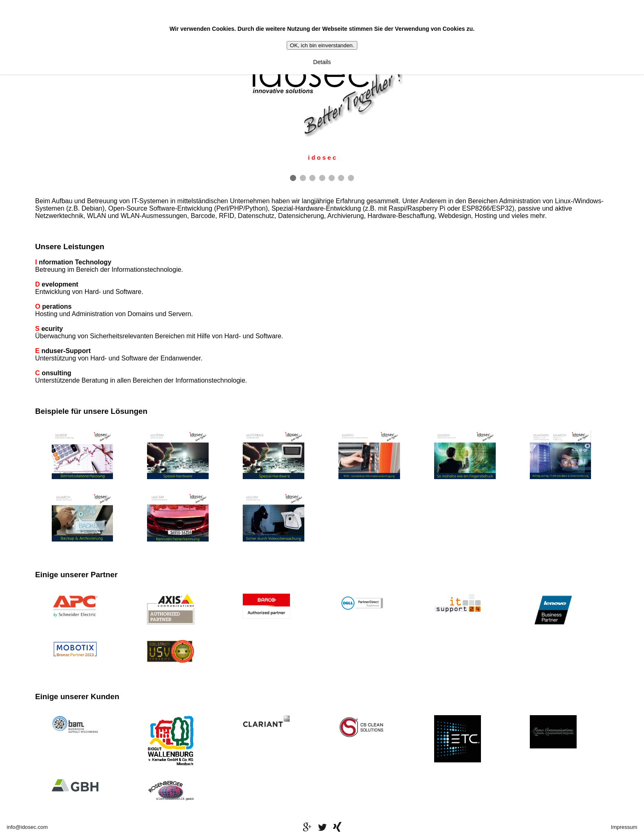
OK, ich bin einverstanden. (322, 45)
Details (322, 62)
